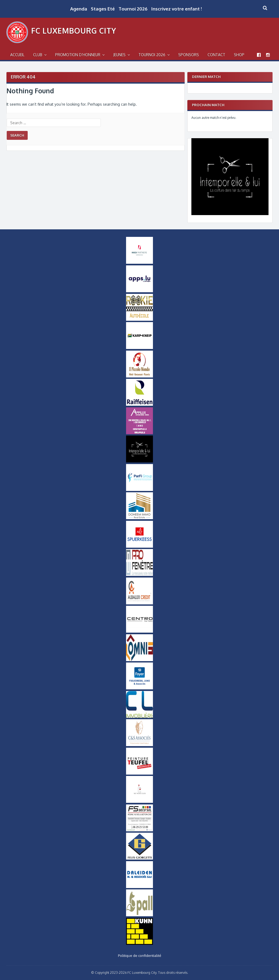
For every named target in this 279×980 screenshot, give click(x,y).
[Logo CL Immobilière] (139, 717)
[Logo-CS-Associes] (139, 745)
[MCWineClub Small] (139, 801)
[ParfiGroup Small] (139, 490)
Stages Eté (103, 9)
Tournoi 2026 (133, 9)
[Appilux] (139, 433)
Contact (216, 55)
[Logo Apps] (139, 291)
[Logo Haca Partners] (139, 262)
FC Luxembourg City (74, 31)
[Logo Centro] (139, 631)
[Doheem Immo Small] (139, 518)
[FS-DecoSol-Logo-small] (139, 830)
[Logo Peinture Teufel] (139, 773)
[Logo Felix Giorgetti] (139, 858)
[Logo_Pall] (139, 915)
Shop (239, 55)
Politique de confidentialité (140, 956)
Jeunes (119, 55)
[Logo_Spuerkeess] (139, 546)
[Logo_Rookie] (139, 319)
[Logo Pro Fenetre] (139, 575)
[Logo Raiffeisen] (139, 404)
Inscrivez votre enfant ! (177, 9)
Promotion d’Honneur (78, 55)
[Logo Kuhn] (139, 943)
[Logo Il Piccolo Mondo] (139, 376)
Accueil (17, 55)
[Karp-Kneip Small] (139, 348)
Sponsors (189, 55)
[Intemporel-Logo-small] (139, 461)
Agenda (79, 9)
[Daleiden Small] (139, 887)
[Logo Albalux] (139, 603)
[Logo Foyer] (139, 688)
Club (38, 55)
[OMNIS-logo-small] (139, 660)
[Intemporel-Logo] (230, 214)
